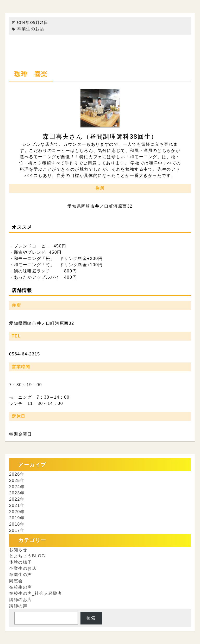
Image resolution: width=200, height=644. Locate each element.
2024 (15, 487)
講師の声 (18, 606)
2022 (15, 499)
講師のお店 (21, 600)
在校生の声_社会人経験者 (36, 593)
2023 (15, 493)
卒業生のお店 (28, 29)
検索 (91, 618)
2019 (15, 518)
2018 (15, 524)
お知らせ (18, 550)
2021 (15, 505)
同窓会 (16, 581)
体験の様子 (21, 562)
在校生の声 (21, 587)
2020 (15, 512)
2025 (15, 480)
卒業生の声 (21, 575)
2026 (15, 474)
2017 (15, 530)
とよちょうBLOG (27, 556)
